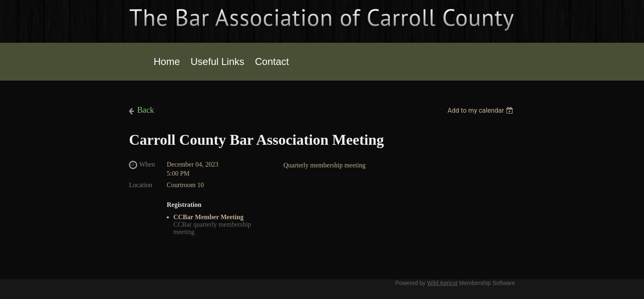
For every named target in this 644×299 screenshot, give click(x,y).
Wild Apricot (442, 283)
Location (141, 185)
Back (146, 110)
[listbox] (481, 110)
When (147, 164)
